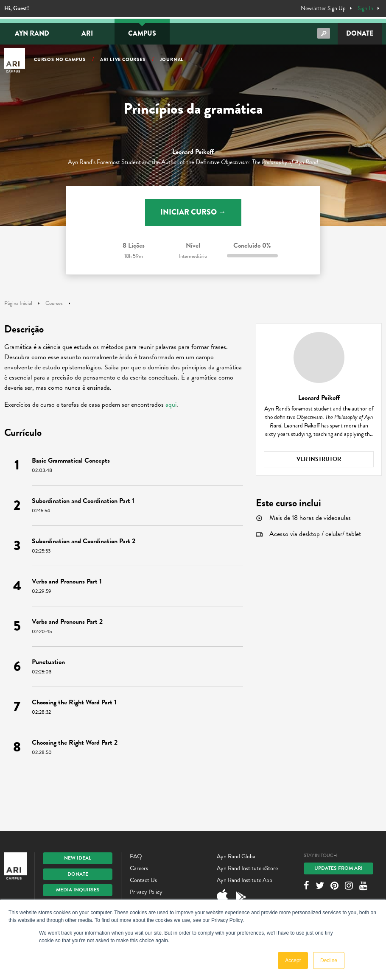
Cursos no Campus (60, 59)
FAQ (136, 856)
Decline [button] (329, 960)
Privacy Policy (146, 892)
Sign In (365, 8)
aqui (171, 405)
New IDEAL (78, 858)
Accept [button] (293, 960)
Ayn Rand (32, 33)
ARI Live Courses (123, 59)
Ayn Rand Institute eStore (247, 868)
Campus (142, 33)
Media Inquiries (78, 890)
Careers (139, 868)
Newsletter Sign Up (323, 8)
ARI (87, 33)
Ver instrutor (319, 459)
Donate (360, 33)
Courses (54, 303)
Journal (172, 59)
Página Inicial (18, 303)
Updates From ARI (338, 868)
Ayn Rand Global (237, 856)
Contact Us (143, 880)
